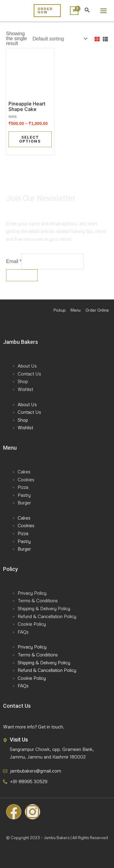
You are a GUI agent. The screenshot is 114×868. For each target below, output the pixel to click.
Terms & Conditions (38, 600)
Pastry (24, 495)
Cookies (26, 479)
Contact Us (29, 374)
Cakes (24, 472)
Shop (23, 381)
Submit (22, 275)
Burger (24, 503)
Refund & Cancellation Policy (47, 616)
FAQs (23, 632)
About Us (27, 366)
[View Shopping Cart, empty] (73, 11)
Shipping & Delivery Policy (44, 608)
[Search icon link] (87, 11)
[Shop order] (59, 39)
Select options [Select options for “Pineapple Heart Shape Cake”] (30, 139)
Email (14, 261)
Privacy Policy (32, 593)
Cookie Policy (32, 624)
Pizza (23, 487)
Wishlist (25, 389)
